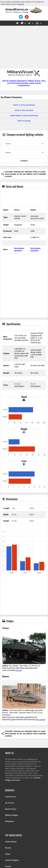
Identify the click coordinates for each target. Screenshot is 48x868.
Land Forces (10, 797)
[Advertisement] (24, 48)
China (8, 854)
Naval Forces (11, 809)
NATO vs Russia (24, 121)
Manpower (10, 821)
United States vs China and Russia (24, 116)
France (8, 866)
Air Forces (10, 803)
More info (21, 4)
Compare (24, 161)
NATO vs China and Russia (24, 105)
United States (11, 842)
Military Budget (12, 815)
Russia (8, 848)
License (19, 670)
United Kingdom (12, 860)
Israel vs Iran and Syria (24, 110)
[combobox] (24, 144)
